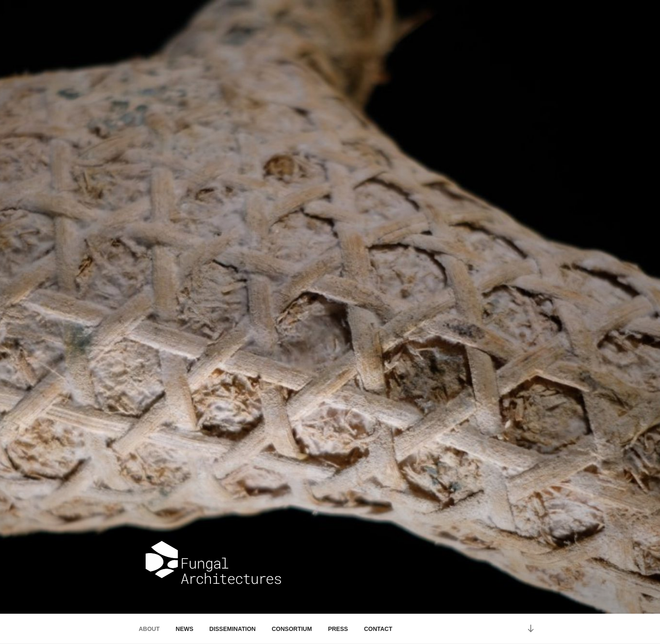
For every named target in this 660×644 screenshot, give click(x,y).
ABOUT (149, 629)
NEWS (184, 629)
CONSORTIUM (292, 629)
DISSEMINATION (232, 629)
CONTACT (378, 629)
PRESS (338, 629)
